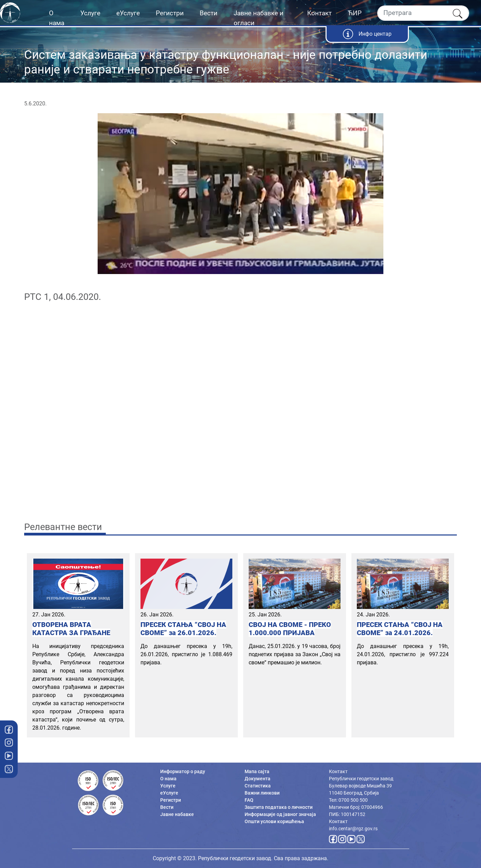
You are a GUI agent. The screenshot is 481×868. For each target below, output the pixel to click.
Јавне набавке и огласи (259, 18)
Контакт (319, 13)
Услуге (90, 13)
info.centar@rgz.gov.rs (353, 829)
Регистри (170, 13)
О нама (57, 18)
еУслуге (128, 13)
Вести (209, 13)
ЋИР (355, 13)
